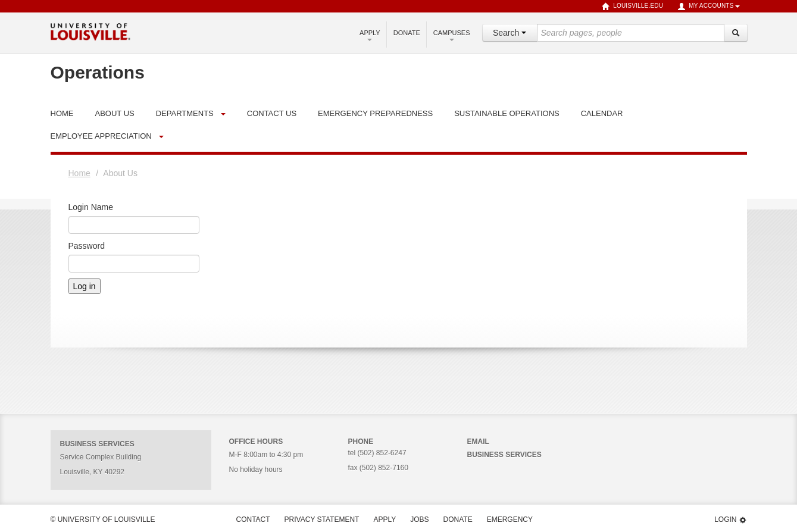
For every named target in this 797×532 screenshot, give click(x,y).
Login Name (91, 207)
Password (87, 246)
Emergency (510, 520)
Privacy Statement (322, 520)
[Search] (736, 33)
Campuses (452, 35)
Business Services (504, 455)
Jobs (419, 520)
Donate (407, 33)
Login (730, 520)
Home (79, 173)
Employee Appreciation (101, 136)
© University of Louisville (103, 520)
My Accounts (708, 7)
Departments (185, 113)
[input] (631, 33)
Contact (253, 520)
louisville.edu (632, 7)
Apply (370, 35)
